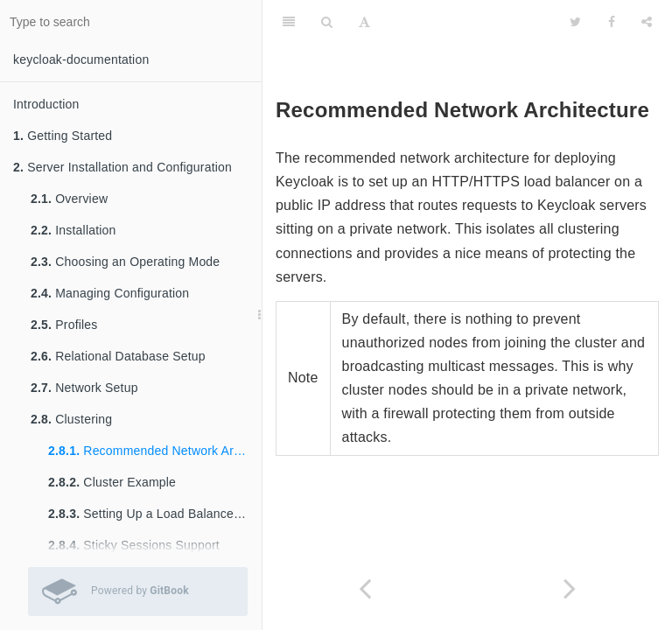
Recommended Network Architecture (155, 451)
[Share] (647, 22)
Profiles (64, 325)
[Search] (327, 22)
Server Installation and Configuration (122, 167)
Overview (69, 199)
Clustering (71, 419)
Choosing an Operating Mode (125, 262)
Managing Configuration (110, 293)
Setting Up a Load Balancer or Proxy (155, 514)
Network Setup (84, 388)
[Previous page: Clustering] (365, 588)
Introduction (46, 104)
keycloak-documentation (81, 59)
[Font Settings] (364, 22)
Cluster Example (112, 482)
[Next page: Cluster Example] (570, 588)
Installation (73, 230)
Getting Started (63, 136)
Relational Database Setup (118, 356)
